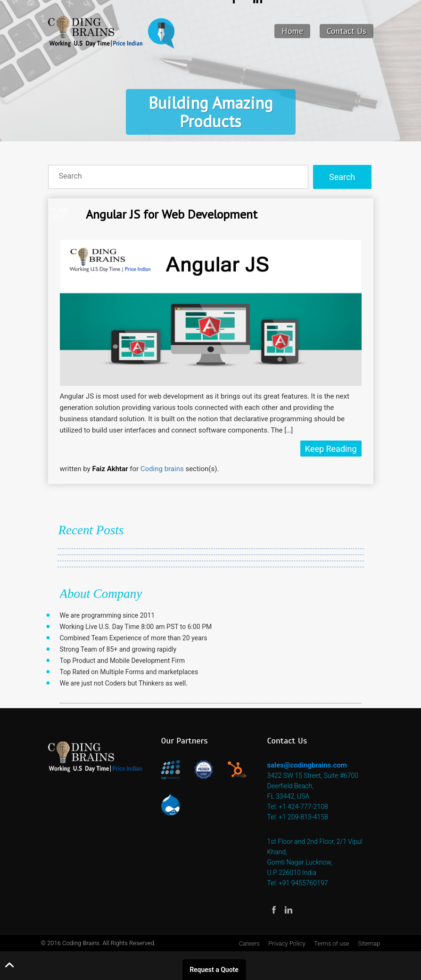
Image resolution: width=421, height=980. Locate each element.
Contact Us (347, 31)
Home (292, 31)
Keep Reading (331, 449)
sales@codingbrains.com (307, 765)
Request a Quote (214, 970)
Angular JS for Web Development (172, 214)
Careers (249, 943)
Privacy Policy (287, 943)
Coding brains (162, 469)
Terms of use (332, 943)
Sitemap (369, 943)
